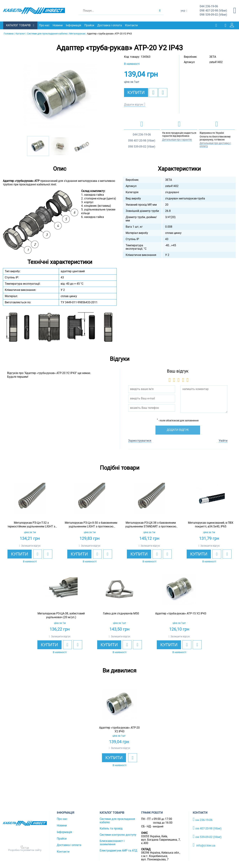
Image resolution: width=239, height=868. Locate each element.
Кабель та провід (111, 828)
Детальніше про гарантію (177, 139)
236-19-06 (209, 6)
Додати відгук (134, 104)
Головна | (9, 33)
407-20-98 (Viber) (213, 11)
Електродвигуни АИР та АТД (118, 850)
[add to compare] (163, 92)
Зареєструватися (140, 440)
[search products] (160, 11)
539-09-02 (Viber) (213, 15)
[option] (60, 95)
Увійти (223, 440)
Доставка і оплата (110, 25)
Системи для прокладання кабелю (117, 820)
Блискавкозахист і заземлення (112, 842)
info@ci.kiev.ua (204, 845)
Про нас (45, 25)
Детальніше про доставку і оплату (215, 145)
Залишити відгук (31, 546)
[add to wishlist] (153, 92)
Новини (58, 25)
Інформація (74, 25)
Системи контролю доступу (118, 835)
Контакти (132, 25)
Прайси (90, 25)
